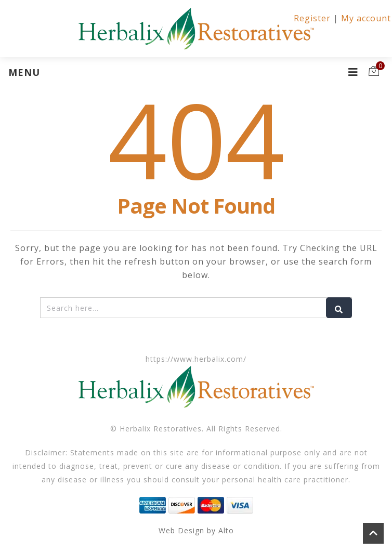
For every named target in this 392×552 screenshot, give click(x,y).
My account (366, 18)
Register (312, 18)
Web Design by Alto (196, 530)
